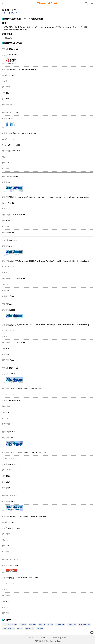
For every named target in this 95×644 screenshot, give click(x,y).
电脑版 (46, 641)
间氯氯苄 (23, 624)
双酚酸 (50, 624)
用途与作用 (13, 13)
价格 (41, 19)
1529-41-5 (26, 19)
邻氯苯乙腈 (29, 629)
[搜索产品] (86, 3)
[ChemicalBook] (47, 3)
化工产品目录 (55, 638)
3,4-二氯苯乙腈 (84, 624)
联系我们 (38, 641)
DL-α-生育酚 (60, 624)
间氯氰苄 (7, 19)
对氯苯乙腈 (72, 624)
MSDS (31, 638)
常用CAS (44, 638)
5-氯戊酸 (42, 624)
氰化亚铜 (32, 624)
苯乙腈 (20, 629)
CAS (37, 638)
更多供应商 (16, 19)
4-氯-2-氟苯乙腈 (9, 629)
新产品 (64, 638)
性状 (4, 13)
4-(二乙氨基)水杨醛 (10, 624)
